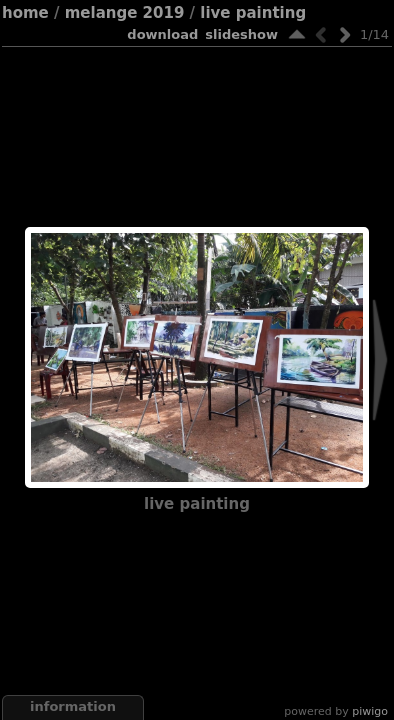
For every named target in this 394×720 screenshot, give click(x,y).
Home (25, 13)
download (162, 34)
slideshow (241, 34)
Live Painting (253, 13)
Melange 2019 (125, 13)
